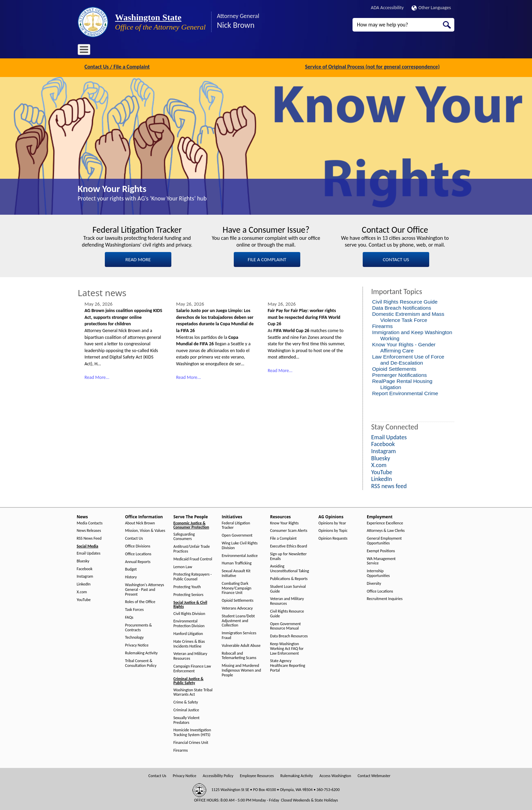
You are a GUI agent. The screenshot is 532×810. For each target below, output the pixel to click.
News (107, 51)
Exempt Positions (381, 550)
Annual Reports (138, 561)
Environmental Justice (240, 555)
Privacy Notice (137, 645)
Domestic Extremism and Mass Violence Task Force (408, 316)
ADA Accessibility (387, 8)
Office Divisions (138, 546)
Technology (135, 637)
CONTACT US (396, 259)
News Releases (89, 530)
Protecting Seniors (188, 594)
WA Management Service (381, 560)
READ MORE (138, 259)
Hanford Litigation (188, 633)
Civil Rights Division (189, 613)
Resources (244, 51)
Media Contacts (90, 522)
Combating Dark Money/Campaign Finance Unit (237, 587)
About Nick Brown (140, 522)
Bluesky (83, 560)
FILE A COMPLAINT (267, 259)
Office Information (139, 51)
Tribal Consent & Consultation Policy (141, 662)
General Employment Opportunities (384, 540)
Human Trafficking (237, 563)
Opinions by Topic (333, 530)
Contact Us (134, 538)
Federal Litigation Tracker (236, 525)
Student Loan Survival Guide (288, 588)
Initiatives (216, 51)
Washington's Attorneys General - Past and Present (145, 589)
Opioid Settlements (394, 368)
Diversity (374, 583)
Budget (131, 569)
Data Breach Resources (289, 635)
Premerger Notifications (400, 374)
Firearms (383, 325)
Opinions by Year (332, 522)
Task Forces (135, 609)
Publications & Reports (289, 578)
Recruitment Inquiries (385, 598)
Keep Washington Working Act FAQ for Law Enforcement (287, 648)
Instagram (85, 576)
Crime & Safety (186, 702)
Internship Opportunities (378, 573)
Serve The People (182, 51)
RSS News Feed (89, 538)
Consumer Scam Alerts (289, 530)
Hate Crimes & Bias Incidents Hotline (189, 643)
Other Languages (431, 8)
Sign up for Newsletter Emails (288, 555)
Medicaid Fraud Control (193, 558)
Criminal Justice (186, 709)
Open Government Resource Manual (286, 625)
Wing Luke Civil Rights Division (240, 545)
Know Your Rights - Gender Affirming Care (404, 347)
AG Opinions (274, 51)
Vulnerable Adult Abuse (241, 645)
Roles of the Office (140, 601)
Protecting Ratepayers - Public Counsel (193, 576)
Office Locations (138, 553)
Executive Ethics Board (289, 546)
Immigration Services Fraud (239, 635)
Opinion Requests (333, 538)
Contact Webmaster (374, 775)
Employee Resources (257, 775)
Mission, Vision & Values (145, 530)
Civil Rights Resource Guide (405, 301)
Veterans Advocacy (237, 608)
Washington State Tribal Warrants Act (193, 691)
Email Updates (89, 553)
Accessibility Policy (218, 775)
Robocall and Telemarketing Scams (239, 655)
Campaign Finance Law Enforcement (192, 668)
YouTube (84, 599)
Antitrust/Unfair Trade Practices (192, 548)
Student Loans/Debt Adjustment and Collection (238, 620)
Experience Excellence (385, 522)
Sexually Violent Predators (186, 719)
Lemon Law (183, 566)
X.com (82, 591)
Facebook (84, 568)
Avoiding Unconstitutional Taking (290, 568)
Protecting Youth (187, 586)
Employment (306, 51)
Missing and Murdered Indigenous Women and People (242, 670)
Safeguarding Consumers (184, 536)
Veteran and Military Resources (190, 655)
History (131, 576)
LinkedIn (84, 584)
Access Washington (335, 775)
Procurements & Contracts (139, 627)
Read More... (97, 376)
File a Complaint (283, 538)
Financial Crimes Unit (191, 742)
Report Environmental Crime (405, 393)
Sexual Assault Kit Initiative (236, 573)
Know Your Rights (112, 188)
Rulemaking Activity (141, 652)
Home (88, 51)
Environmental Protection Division (189, 623)
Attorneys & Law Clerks (386, 530)
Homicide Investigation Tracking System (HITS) (192, 732)
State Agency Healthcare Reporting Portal (288, 665)
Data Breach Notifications (402, 307)
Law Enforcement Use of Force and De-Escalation (408, 359)
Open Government (237, 535)
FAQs (129, 617)
